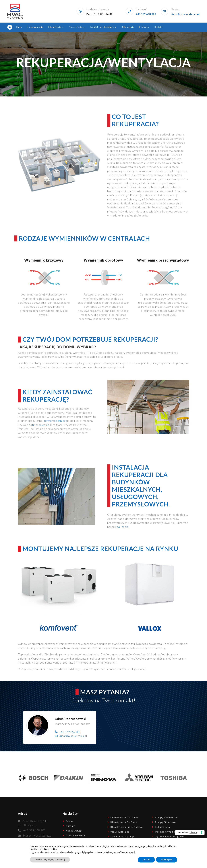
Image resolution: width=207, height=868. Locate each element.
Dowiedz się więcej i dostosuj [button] (50, 860)
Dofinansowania (35, 27)
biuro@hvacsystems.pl (185, 14)
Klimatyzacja (55, 27)
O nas (19, 27)
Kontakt (158, 27)
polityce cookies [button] (49, 849)
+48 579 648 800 (146, 14)
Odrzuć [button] (146, 860)
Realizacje (144, 27)
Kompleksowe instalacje (102, 27)
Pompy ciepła (75, 27)
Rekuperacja (128, 27)
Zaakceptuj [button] (167, 860)
